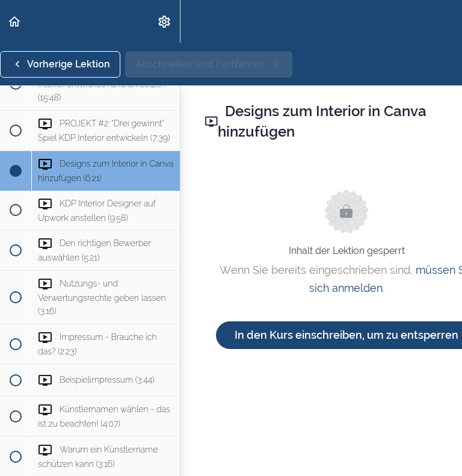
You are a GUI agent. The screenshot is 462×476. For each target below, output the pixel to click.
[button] (15, 21)
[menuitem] (165, 21)
